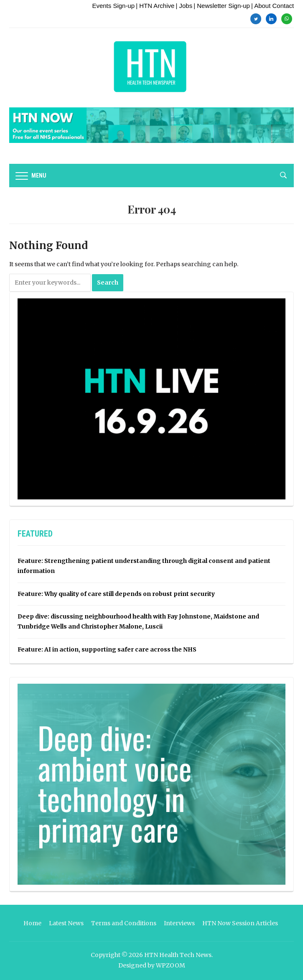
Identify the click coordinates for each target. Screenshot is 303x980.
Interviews (179, 923)
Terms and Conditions (124, 923)
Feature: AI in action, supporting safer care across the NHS (107, 649)
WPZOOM (171, 965)
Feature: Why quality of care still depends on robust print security (116, 594)
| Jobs (184, 6)
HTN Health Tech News (178, 955)
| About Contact (272, 6)
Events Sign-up (113, 6)
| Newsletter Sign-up (222, 6)
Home (32, 923)
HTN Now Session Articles (240, 923)
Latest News (66, 923)
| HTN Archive (155, 6)
